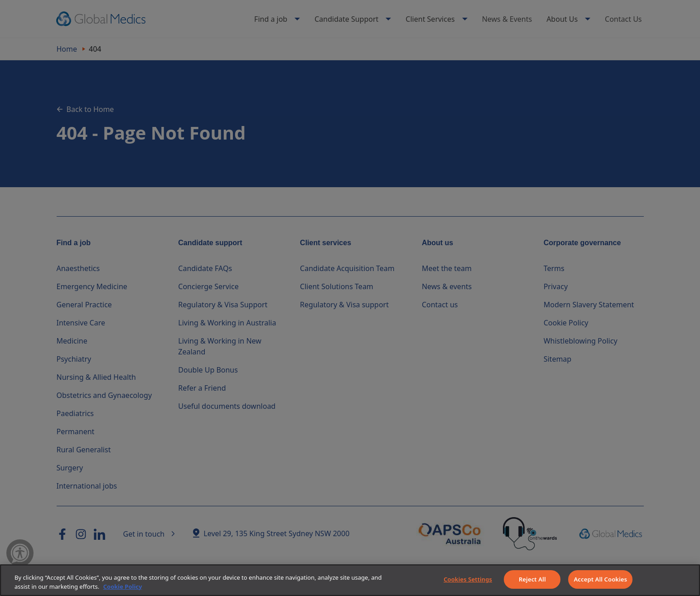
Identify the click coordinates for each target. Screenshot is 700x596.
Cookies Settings (468, 579)
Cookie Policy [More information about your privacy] (123, 586)
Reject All (532, 579)
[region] (350, 580)
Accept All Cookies (600, 579)
